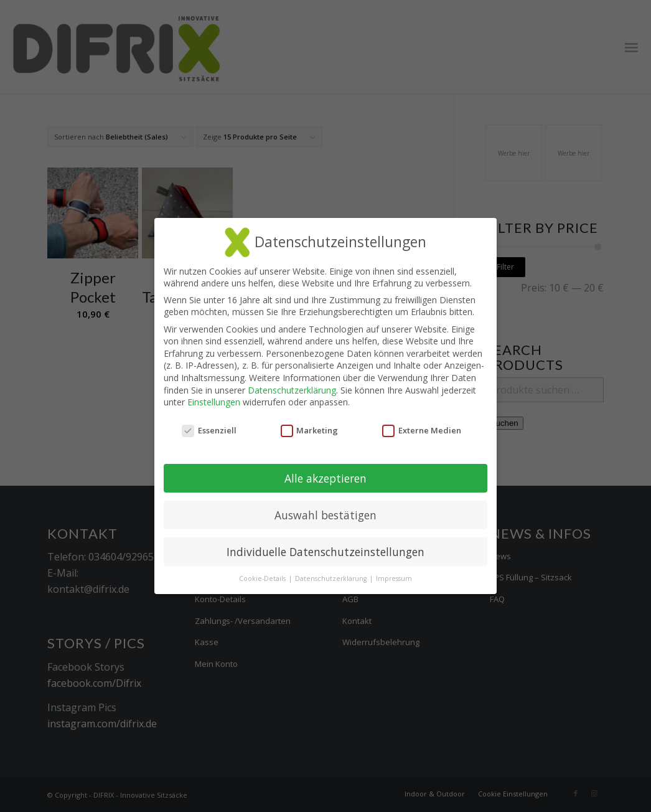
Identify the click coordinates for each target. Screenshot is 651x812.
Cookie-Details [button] (263, 578)
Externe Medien (422, 430)
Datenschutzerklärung (292, 390)
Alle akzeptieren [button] (325, 478)
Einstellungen (214, 402)
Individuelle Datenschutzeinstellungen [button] (325, 552)
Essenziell (209, 430)
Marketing (310, 430)
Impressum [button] (394, 578)
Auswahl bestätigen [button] (325, 515)
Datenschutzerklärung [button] (332, 578)
